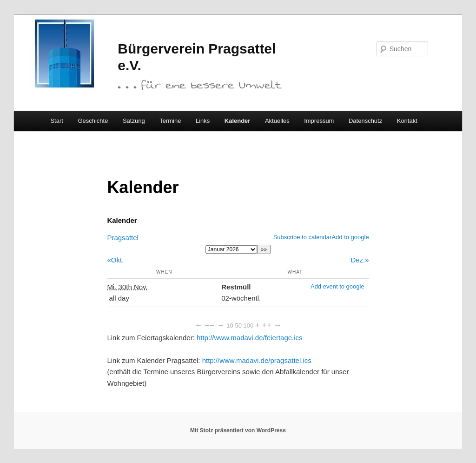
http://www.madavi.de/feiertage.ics (250, 338)
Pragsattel (123, 238)
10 (230, 325)
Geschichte (93, 121)
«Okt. (115, 260)
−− (209, 325)
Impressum (319, 121)
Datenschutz (365, 121)
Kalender (238, 121)
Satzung (134, 121)
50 (238, 325)
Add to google (350, 237)
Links (203, 121)
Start (56, 121)
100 (249, 325)
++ (267, 325)
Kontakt (407, 121)
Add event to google (337, 286)
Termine (170, 121)
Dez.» (360, 260)
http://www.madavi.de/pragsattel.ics (257, 360)
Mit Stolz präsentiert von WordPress (238, 430)
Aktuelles (277, 121)
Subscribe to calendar (303, 237)
